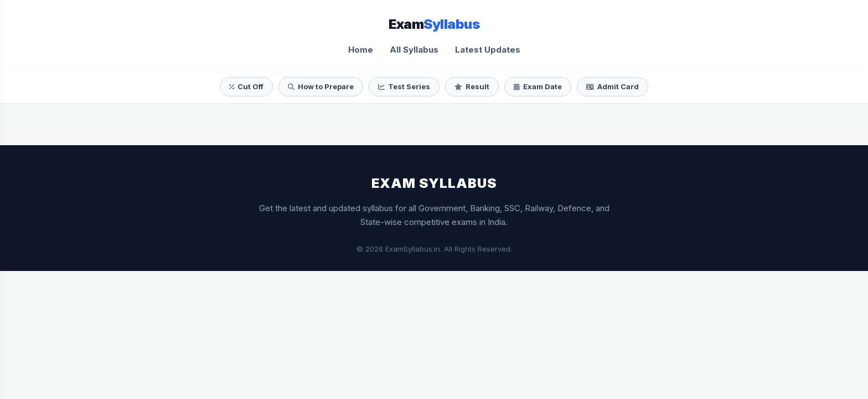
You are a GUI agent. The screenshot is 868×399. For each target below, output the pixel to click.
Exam (434, 24)
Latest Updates (488, 50)
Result (472, 86)
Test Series (404, 86)
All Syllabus (414, 50)
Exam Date (538, 86)
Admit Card (613, 86)
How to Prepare (321, 86)
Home (361, 50)
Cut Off (246, 86)
